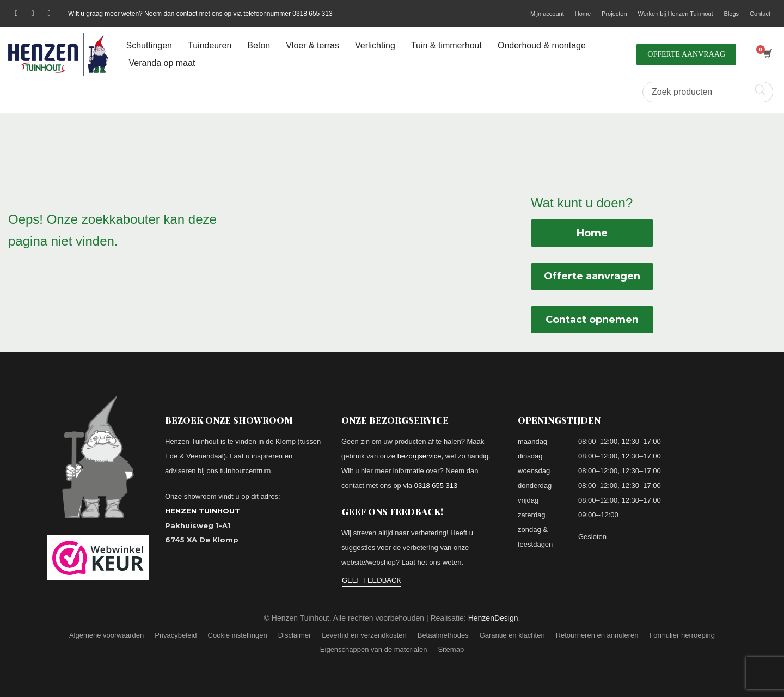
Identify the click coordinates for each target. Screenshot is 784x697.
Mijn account (547, 14)
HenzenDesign (493, 618)
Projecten (614, 14)
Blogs (732, 14)
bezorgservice (419, 456)
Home (583, 14)
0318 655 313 (436, 485)
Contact (760, 14)
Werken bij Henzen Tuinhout (676, 14)
